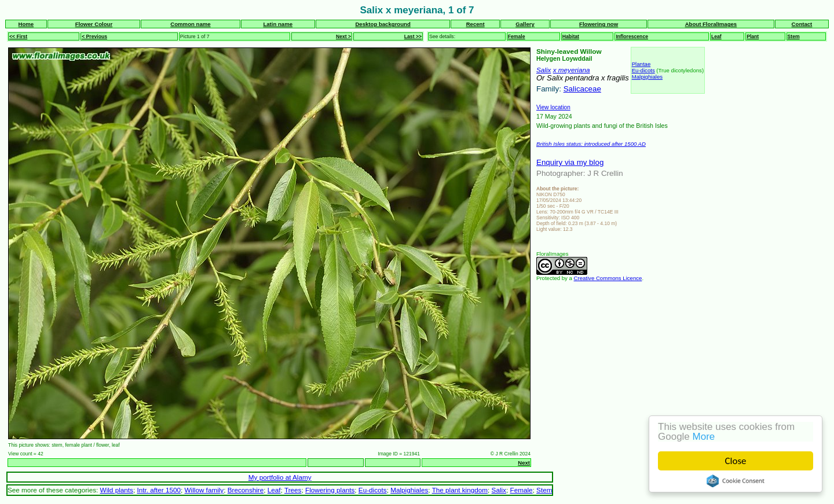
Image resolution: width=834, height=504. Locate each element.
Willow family (204, 490)
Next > (343, 36)
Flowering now (599, 24)
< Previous (94, 36)
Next (524, 463)
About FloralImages (711, 24)
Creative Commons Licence (608, 278)
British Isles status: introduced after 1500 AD (591, 144)
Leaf (716, 36)
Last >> (413, 36)
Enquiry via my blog (570, 162)
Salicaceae (582, 89)
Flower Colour (94, 24)
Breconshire (246, 490)
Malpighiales (647, 77)
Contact (802, 24)
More (704, 437)
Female (517, 36)
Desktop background (383, 24)
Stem (794, 36)
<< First (18, 36)
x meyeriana (572, 70)
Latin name (278, 24)
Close (736, 461)
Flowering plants (330, 490)
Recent (475, 24)
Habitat (571, 36)
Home (26, 24)
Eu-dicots (643, 70)
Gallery (525, 24)
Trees (293, 490)
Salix (544, 70)
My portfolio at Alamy (280, 477)
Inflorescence (632, 36)
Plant (753, 36)
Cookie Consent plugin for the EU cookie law (736, 481)
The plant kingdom (460, 490)
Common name (190, 24)
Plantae (641, 64)
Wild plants (117, 490)
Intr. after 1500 (159, 490)
